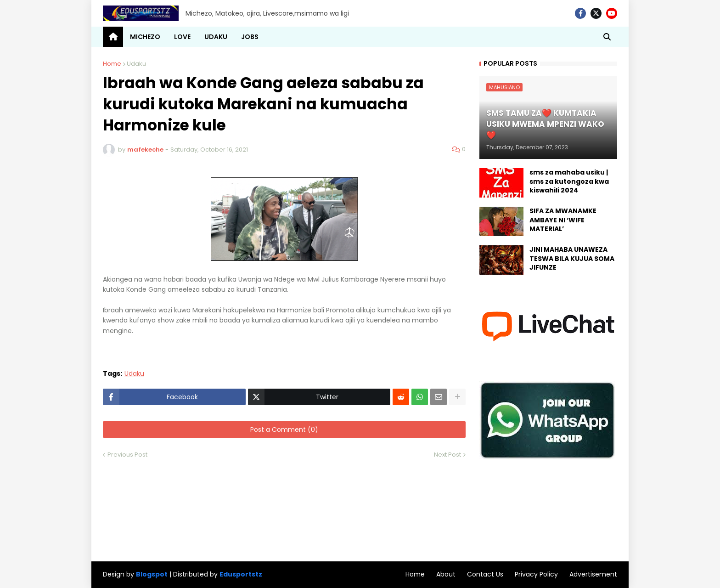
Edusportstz (241, 574)
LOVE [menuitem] (182, 37)
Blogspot (152, 574)
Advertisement (593, 574)
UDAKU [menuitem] (216, 37)
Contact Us (485, 574)
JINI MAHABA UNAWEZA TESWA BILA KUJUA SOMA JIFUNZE (572, 259)
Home (112, 64)
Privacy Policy (536, 574)
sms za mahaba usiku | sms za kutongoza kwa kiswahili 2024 (569, 181)
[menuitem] (113, 37)
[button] (607, 37)
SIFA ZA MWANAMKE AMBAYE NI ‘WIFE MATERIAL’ (563, 220)
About (446, 574)
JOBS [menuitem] (250, 37)
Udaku (136, 64)
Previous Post (127, 455)
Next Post (447, 455)
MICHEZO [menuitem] (145, 37)
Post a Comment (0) (284, 430)
